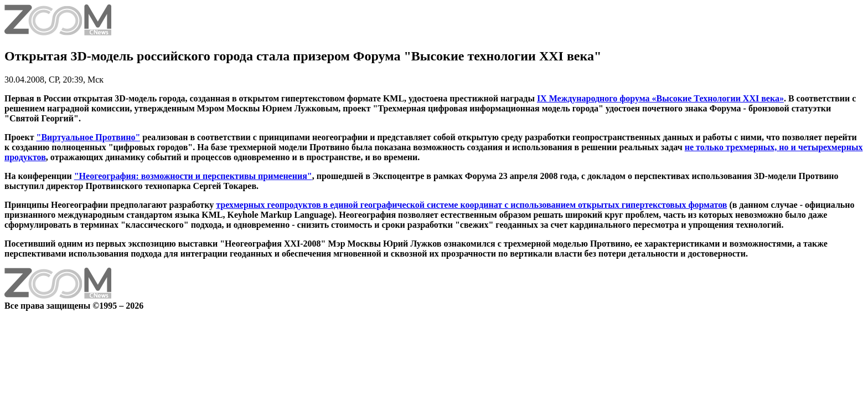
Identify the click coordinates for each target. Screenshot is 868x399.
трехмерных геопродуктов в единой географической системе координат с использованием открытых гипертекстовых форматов (471, 205)
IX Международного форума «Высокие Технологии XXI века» (660, 98)
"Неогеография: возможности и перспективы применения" (193, 176)
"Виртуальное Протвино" (89, 137)
